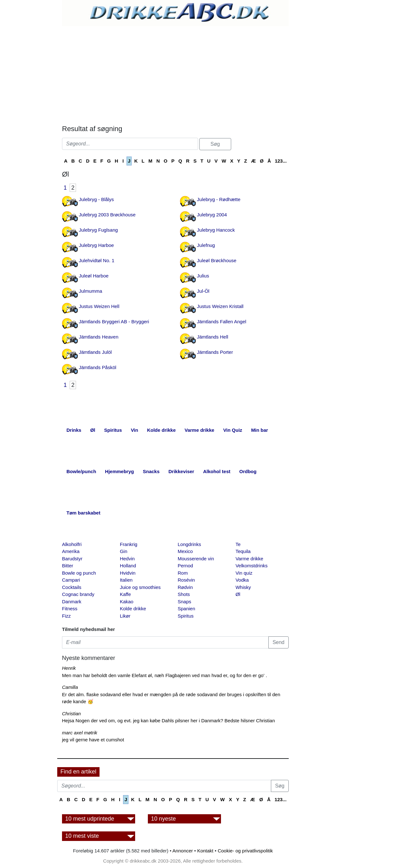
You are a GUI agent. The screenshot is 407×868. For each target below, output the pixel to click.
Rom (183, 573)
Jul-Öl (203, 291)
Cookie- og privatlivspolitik (245, 851)
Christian (71, 714)
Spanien (186, 609)
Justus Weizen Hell (99, 306)
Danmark (72, 602)
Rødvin (185, 587)
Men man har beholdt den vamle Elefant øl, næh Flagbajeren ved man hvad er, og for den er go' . (165, 675)
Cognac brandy (78, 594)
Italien (126, 580)
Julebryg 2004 (212, 215)
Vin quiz (244, 573)
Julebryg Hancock (216, 230)
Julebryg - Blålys (96, 199)
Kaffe (125, 594)
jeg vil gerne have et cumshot (93, 740)
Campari (71, 580)
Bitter (68, 566)
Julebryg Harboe (96, 245)
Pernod (185, 566)
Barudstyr (72, 559)
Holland (128, 566)
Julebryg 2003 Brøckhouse (107, 215)
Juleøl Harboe (94, 276)
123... (281, 161)
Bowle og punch (79, 573)
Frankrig (129, 544)
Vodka (242, 580)
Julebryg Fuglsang (98, 230)
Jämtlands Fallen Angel (221, 322)
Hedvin (127, 559)
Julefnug (206, 245)
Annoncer (183, 851)
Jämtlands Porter (215, 352)
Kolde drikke (133, 609)
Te (238, 544)
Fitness (70, 609)
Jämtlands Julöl (95, 352)
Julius (203, 276)
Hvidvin (128, 573)
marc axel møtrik (80, 733)
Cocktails (72, 587)
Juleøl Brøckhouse (217, 260)
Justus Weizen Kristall (220, 306)
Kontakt (205, 851)
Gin (124, 551)
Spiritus (186, 616)
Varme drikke (249, 559)
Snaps (185, 602)
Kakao (127, 602)
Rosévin (186, 580)
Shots (184, 594)
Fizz (66, 616)
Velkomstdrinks (252, 566)
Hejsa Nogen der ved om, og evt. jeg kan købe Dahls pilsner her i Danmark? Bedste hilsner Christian (169, 721)
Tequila (243, 551)
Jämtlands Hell (212, 337)
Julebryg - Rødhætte (219, 199)
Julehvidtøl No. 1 (97, 260)
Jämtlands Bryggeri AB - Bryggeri (114, 322)
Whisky (243, 587)
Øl (238, 594)
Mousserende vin (196, 559)
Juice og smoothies (140, 587)
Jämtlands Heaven (99, 337)
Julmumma (90, 291)
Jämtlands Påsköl (98, 367)
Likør (125, 616)
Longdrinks (189, 544)
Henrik (69, 668)
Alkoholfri (72, 544)
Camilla (70, 687)
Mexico (185, 551)
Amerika (71, 551)
